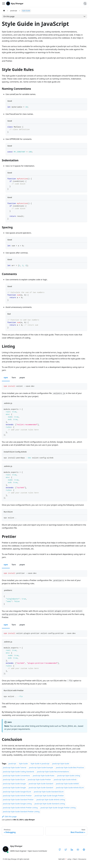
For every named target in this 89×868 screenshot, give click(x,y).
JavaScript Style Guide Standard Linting (50, 804)
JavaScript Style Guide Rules (44, 776)
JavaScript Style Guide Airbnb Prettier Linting (20, 808)
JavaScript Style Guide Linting (69, 776)
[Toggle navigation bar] (4, 3)
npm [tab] (6, 378)
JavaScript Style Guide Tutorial (15, 768)
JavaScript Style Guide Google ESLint (17, 792)
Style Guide (23, 764)
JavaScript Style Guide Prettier (39, 780)
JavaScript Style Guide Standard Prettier (18, 800)
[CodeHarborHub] (84, 850)
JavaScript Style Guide (61, 764)
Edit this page (9, 817)
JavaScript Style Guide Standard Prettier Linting (21, 812)
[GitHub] (60, 850)
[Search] (85, 3)
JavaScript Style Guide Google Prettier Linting (58, 808)
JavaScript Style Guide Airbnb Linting (51, 800)
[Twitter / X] (66, 850)
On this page (9, 16)
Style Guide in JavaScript (40, 764)
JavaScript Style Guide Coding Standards (19, 772)
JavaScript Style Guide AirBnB (67, 784)
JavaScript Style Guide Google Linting (17, 804)
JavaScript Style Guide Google (14, 784)
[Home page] (4, 11)
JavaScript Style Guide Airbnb (65, 780)
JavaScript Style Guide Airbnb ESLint (70, 788)
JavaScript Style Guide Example (41, 768)
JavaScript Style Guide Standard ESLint (49, 792)
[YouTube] (78, 850)
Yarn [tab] (14, 378)
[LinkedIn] (72, 850)
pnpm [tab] (22, 378)
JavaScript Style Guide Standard (41, 784)
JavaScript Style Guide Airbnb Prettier (17, 796)
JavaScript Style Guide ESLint (14, 780)
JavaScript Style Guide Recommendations (53, 772)
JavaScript (12, 764)
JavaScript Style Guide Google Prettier (49, 796)
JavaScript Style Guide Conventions (16, 776)
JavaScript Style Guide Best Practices (70, 768)
